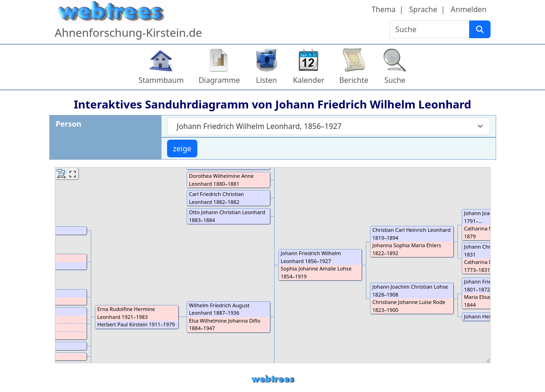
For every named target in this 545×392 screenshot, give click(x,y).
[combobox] (329, 126)
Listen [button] (266, 80)
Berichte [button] (354, 80)
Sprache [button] (423, 9)
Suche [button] (395, 80)
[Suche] (480, 29)
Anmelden (469, 9)
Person (69, 124)
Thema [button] (384, 9)
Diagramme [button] (219, 80)
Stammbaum (161, 80)
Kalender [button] (309, 80)
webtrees (273, 379)
